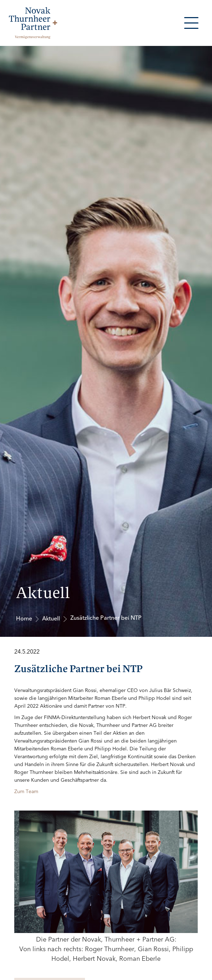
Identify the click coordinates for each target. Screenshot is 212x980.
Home (24, 619)
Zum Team (26, 792)
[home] (31, 23)
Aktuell (51, 619)
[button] (191, 23)
